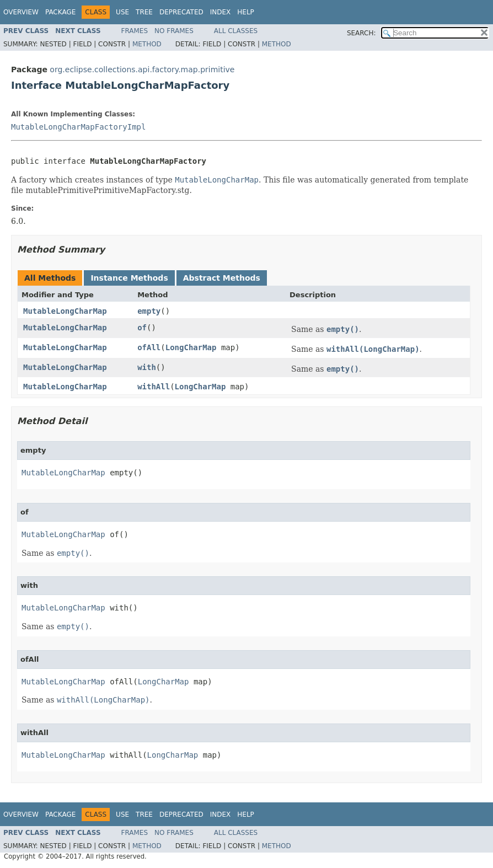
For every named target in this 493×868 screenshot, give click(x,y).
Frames (135, 31)
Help (246, 12)
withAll (154, 387)
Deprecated (181, 12)
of (142, 328)
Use (122, 12)
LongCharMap (191, 347)
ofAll (149, 347)
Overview (21, 12)
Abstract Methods (222, 278)
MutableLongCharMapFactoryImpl (78, 127)
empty (149, 311)
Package (60, 12)
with (147, 367)
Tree (144, 12)
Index (221, 12)
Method (147, 44)
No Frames (174, 31)
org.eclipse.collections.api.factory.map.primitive (142, 69)
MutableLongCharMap (65, 311)
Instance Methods (129, 278)
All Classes (236, 31)
